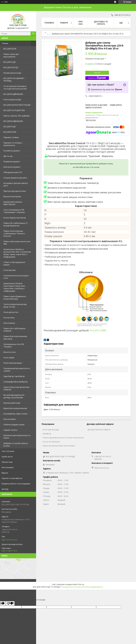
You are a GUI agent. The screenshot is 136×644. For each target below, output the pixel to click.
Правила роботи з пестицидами (16, 484)
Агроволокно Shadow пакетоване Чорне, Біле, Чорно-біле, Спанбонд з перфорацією (14, 287)
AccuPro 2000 (98, 330)
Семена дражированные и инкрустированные (63, 438)
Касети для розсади (12, 99)
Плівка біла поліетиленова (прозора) (15, 338)
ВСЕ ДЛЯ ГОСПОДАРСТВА (14, 110)
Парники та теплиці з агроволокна (13, 144)
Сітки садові (9, 358)
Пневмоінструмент (12, 161)
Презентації (7, 462)
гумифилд (47, 434)
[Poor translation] (10, 603)
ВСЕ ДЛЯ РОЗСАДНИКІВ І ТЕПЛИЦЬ (14, 79)
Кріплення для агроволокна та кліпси (17, 437)
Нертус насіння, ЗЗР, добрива (17, 116)
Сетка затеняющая (51, 442)
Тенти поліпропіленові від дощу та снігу (15, 305)
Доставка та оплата (101, 23)
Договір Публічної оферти (99, 430)
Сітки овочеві (10, 270)
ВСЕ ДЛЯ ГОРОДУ (11, 67)
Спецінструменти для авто (15, 178)
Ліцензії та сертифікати (12, 478)
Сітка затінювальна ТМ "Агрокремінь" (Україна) (14, 211)
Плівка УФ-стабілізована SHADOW (14, 330)
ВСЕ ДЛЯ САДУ (10, 62)
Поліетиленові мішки (13, 363)
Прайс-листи (7, 457)
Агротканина (9, 323)
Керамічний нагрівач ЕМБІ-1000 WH (13, 203)
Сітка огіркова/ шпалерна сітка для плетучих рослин (15, 87)
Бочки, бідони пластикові (15, 218)
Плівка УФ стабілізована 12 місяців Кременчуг (15, 224)
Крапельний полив (12, 403)
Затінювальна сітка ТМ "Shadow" (14, 345)
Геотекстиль (9, 318)
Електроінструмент (12, 167)
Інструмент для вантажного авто (16, 184)
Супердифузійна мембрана (16, 382)
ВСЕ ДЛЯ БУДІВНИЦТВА (13, 94)
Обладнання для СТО (13, 172)
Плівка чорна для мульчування (11, 55)
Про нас (81, 23)
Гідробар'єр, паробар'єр (14, 376)
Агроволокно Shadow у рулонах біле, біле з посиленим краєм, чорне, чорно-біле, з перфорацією (17, 253)
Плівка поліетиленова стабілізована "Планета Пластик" (14, 233)
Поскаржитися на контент (71, 587)
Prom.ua (81, 584)
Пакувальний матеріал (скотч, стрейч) (17, 370)
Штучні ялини (10, 419)
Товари (5, 43)
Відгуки (5, 473)
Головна (49, 23)
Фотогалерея (8, 467)
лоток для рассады (51, 430)
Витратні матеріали (12, 196)
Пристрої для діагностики (15, 191)
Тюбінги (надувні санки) (14, 425)
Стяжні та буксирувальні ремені (14, 263)
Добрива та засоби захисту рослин (16, 445)
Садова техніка (10, 430)
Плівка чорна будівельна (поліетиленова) (15, 298)
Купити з (97, 78)
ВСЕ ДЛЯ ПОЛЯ (10, 49)
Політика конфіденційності (93, 587)
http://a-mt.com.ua (9, 540)
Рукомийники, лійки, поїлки (15, 414)
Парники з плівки (11, 137)
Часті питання (8, 451)
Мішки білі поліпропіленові (15, 408)
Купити (97, 73)
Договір (5, 489)
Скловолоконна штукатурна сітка (16, 277)
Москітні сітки (10, 352)
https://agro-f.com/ (10, 551)
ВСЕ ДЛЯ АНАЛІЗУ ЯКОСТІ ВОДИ (17, 105)
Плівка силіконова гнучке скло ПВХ (17, 243)
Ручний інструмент (12, 151)
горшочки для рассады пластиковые (59, 446)
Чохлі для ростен (11, 312)
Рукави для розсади (12, 73)
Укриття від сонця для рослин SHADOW (16, 388)
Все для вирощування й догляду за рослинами (14, 396)
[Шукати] (33, 34)
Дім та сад (8, 156)
